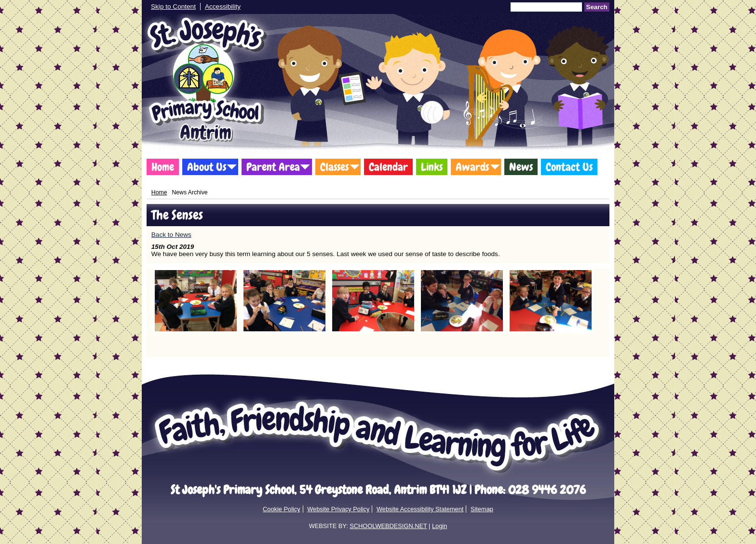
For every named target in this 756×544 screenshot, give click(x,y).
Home (163, 167)
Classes (334, 167)
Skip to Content (173, 7)
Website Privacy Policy (338, 509)
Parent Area (273, 167)
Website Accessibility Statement (420, 509)
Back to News (171, 235)
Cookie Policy (282, 509)
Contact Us (569, 167)
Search (597, 7)
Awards (472, 167)
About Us (207, 167)
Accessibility (223, 7)
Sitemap (482, 509)
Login (439, 526)
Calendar (388, 167)
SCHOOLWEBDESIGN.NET (388, 526)
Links (432, 167)
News (521, 167)
